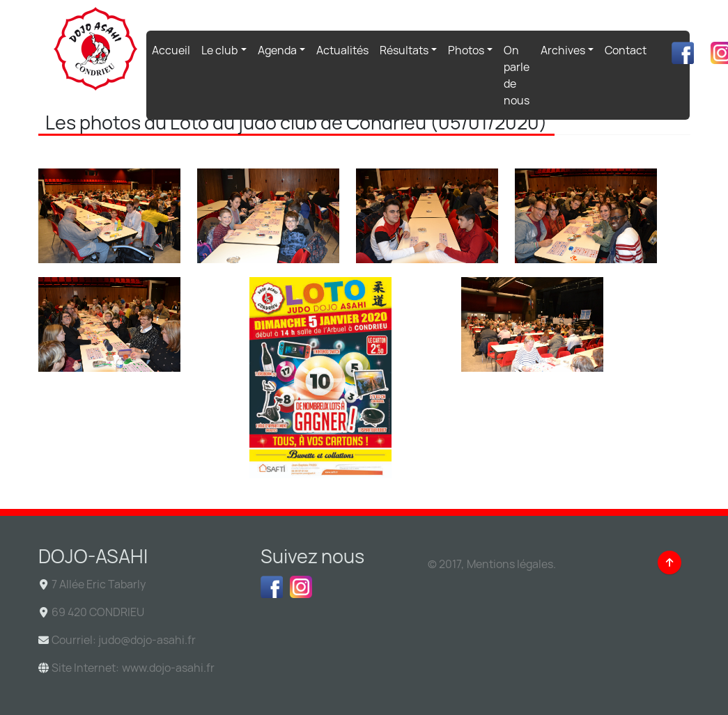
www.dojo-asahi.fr (168, 668)
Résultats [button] (404, 50)
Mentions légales (510, 564)
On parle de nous (517, 75)
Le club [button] (219, 50)
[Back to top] (669, 563)
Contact (626, 50)
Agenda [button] (277, 50)
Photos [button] (466, 50)
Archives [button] (563, 50)
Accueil (174, 49)
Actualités (342, 50)
